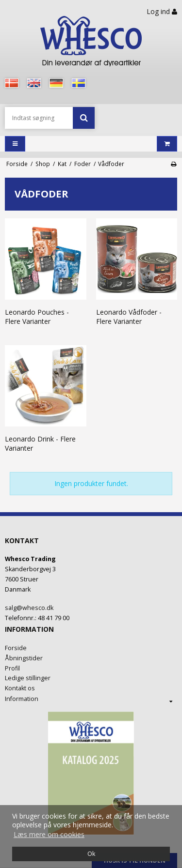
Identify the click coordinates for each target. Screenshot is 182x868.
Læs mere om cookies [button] (49, 834)
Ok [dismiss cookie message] (91, 854)
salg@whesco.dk (29, 608)
